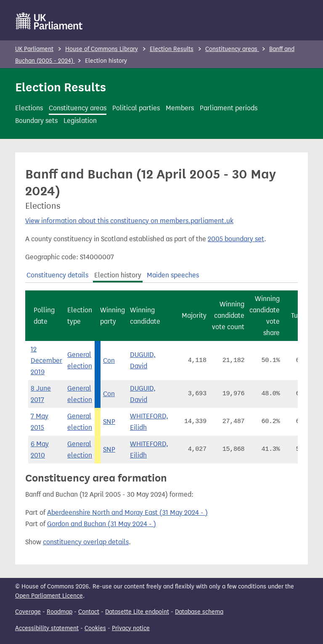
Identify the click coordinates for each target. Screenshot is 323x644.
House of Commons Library (102, 49)
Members (180, 108)
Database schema (199, 612)
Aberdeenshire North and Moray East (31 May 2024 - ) (127, 512)
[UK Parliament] (49, 21)
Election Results (172, 49)
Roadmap (60, 612)
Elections (29, 108)
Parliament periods (229, 108)
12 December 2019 (46, 361)
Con (109, 361)
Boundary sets (36, 121)
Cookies (95, 628)
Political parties (136, 108)
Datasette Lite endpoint (137, 612)
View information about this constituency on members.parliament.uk (129, 221)
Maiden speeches (173, 275)
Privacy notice (131, 628)
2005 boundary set (236, 239)
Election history (118, 275)
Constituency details (57, 275)
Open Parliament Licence (49, 596)
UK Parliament (34, 49)
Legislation (80, 121)
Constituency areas (232, 49)
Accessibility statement (47, 628)
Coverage (28, 612)
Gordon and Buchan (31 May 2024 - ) (102, 524)
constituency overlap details (86, 542)
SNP (109, 422)
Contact (89, 612)
